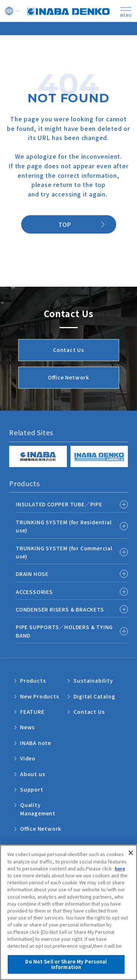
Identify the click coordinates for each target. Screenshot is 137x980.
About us (33, 774)
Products (33, 680)
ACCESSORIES (34, 592)
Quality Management (38, 809)
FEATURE (32, 712)
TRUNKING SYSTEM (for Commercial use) (64, 552)
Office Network (41, 829)
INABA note (36, 743)
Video (28, 758)
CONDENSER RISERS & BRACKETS (60, 609)
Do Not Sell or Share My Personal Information (66, 965)
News (27, 727)
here (120, 869)
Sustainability (93, 680)
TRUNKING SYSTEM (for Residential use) (64, 526)
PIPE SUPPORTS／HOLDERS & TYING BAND (64, 631)
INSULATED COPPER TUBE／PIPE (59, 504)
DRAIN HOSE (32, 574)
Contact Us (89, 712)
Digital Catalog (94, 696)
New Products (40, 696)
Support (32, 789)
